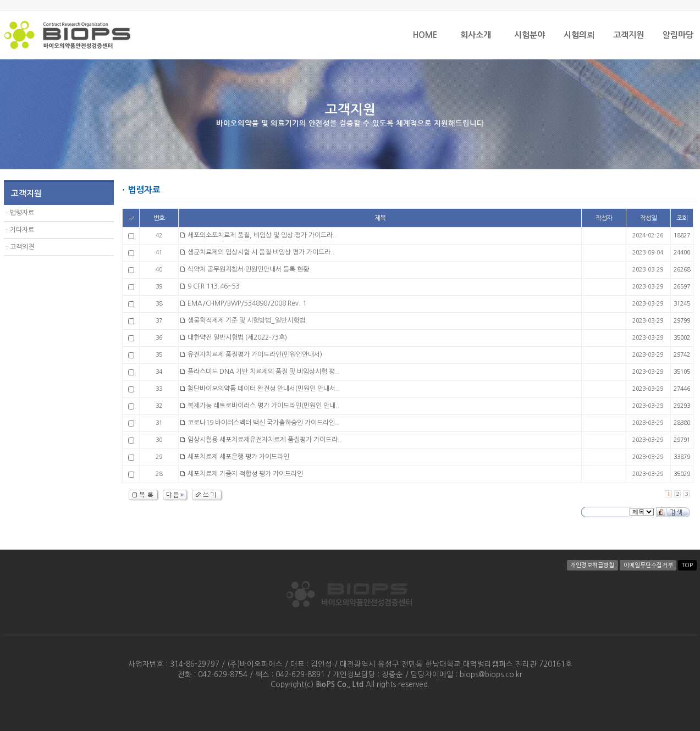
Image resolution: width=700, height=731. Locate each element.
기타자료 (22, 230)
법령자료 (22, 213)
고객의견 (22, 247)
